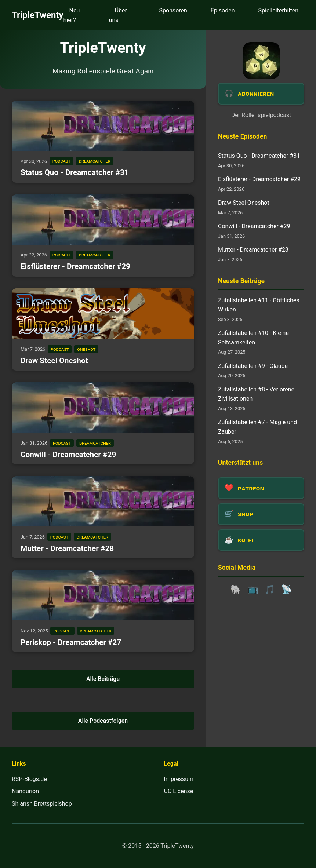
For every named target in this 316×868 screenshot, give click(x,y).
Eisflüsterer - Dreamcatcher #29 (75, 266)
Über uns (118, 15)
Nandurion (25, 791)
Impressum (179, 779)
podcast (61, 161)
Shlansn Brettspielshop (42, 804)
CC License (179, 791)
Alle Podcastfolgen (103, 721)
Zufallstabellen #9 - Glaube (253, 366)
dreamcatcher (95, 161)
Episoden (223, 10)
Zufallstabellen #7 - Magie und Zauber (257, 427)
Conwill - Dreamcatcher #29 (68, 455)
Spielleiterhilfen (278, 10)
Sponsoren (173, 10)
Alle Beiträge (103, 679)
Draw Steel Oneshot (54, 361)
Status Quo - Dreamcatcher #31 (75, 172)
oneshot (86, 349)
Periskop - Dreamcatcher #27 (71, 642)
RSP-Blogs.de (29, 779)
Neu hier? (72, 15)
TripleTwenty (38, 15)
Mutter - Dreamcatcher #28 (67, 548)
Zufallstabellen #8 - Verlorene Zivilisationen (256, 394)
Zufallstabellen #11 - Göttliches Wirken (259, 305)
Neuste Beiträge (241, 281)
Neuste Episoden (242, 136)
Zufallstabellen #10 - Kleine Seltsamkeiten (253, 338)
